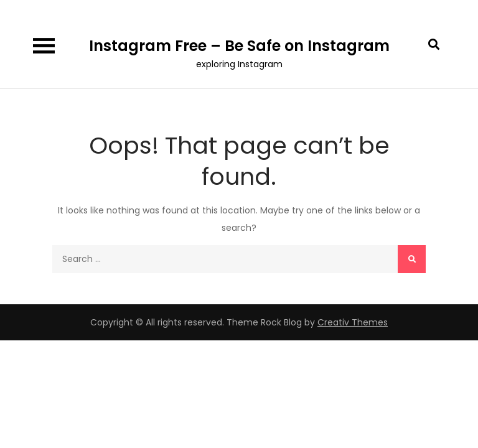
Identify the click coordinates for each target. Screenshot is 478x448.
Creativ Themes (353, 322)
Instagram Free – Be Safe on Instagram (239, 46)
